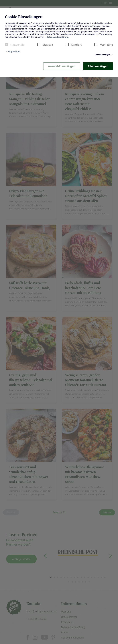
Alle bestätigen (98, 66)
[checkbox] (6, 45)
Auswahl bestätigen (62, 66)
